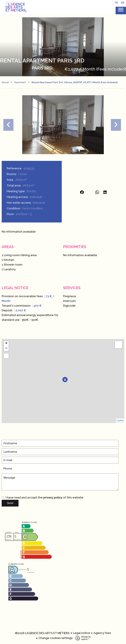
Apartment (20, 82)
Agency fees (102, 633)
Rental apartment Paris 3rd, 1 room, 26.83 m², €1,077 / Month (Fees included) (75, 82)
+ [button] (6, 343)
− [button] (6, 349)
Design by (82, 638)
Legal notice (82, 633)
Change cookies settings (56, 638)
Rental (5, 82)
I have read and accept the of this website (44, 497)
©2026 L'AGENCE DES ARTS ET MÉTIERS (42, 633)
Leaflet (120, 421)
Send (10, 503)
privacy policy (53, 497)
